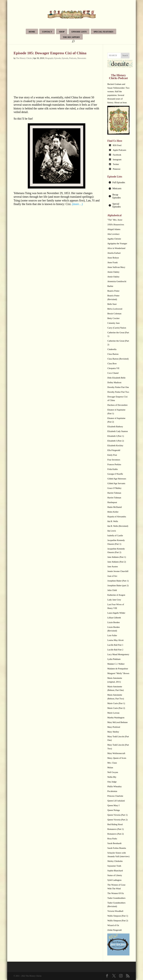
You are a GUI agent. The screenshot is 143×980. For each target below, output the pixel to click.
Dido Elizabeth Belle (116, 378)
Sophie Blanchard (115, 871)
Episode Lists (79, 32)
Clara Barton (113, 354)
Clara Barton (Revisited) (118, 359)
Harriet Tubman (114, 493)
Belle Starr (112, 304)
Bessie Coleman (114, 314)
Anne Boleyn (113, 258)
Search (125, 55)
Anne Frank (112, 262)
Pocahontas (112, 791)
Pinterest (117, 169)
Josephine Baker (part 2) (118, 585)
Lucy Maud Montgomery (118, 654)
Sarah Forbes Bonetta (117, 848)
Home (32, 32)
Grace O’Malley (114, 488)
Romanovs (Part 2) (115, 834)
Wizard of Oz (113, 925)
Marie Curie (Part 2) (116, 708)
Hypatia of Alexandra (117, 517)
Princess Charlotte (115, 796)
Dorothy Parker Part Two (118, 392)
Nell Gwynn (113, 772)
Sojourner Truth (114, 866)
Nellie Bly (112, 777)
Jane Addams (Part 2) (117, 562)
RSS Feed (117, 145)
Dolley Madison (114, 382)
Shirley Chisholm (115, 861)
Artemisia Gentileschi (117, 281)
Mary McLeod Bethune (117, 722)
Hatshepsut (112, 502)
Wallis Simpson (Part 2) (118, 921)
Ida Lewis (112, 531)
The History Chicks (24, 58)
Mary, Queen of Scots (117, 758)
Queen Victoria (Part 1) (117, 815)
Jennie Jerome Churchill (118, 571)
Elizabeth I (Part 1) (116, 436)
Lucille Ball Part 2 (115, 650)
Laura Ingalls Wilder (116, 613)
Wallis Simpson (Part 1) (118, 916)
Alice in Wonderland (116, 248)
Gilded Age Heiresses (117, 479)
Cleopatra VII (113, 368)
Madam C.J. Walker (116, 664)
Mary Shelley (113, 732)
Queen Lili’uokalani (116, 801)
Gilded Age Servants (116, 483)
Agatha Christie (114, 239)
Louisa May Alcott (115, 640)
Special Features (104, 32)
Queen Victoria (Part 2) (117, 820)
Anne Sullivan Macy (116, 267)
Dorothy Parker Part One (118, 387)
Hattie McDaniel (115, 507)
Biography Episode (53, 58)
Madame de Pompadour (118, 669)
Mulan (110, 768)
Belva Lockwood (115, 309)
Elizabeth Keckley (115, 445)
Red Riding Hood (115, 824)
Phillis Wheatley (114, 786)
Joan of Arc (112, 576)
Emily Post (112, 455)
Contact (47, 32)
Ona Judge (112, 782)
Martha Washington (116, 718)
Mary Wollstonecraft (116, 753)
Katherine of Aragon (116, 595)
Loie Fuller (112, 635)
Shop (62, 32)
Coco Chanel (113, 373)
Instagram (117, 160)
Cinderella (112, 349)
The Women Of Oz (116, 893)
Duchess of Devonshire (117, 405)
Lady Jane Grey (114, 600)
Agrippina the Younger (117, 243)
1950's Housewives (116, 225)
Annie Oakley (113, 272)
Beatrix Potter (113, 291)
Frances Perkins (114, 464)
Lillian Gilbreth (114, 618)
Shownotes (82, 58)
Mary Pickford (114, 727)
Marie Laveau (113, 713)
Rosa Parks (112, 839)
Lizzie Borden (113, 622)
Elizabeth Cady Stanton (118, 431)
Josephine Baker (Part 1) (118, 581)
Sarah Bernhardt (114, 843)
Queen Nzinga (114, 810)
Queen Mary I (113, 805)
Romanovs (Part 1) (115, 829)
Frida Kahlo (113, 469)
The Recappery (71, 37)
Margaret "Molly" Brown (118, 673)
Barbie (110, 286)
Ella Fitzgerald (114, 450)
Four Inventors (114, 460)
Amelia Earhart (114, 253)
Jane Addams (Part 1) (117, 557)
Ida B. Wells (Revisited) (118, 526)
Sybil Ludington (114, 880)
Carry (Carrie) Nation (117, 328)
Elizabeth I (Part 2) (116, 441)
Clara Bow (112, 364)
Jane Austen (113, 567)
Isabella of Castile (115, 536)
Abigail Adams (114, 229)
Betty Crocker (113, 318)
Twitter (116, 164)
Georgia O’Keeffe (115, 474)
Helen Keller (113, 512)
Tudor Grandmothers (116, 898)
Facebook (117, 155)
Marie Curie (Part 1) (116, 703)
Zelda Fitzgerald (114, 930)
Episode (65, 58)
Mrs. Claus (112, 763)
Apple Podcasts (119, 150)
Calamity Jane (113, 323)
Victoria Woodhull (115, 911)
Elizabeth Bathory (115, 427)
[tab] (118, 183)
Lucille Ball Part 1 (115, 645)
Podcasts (73, 58)
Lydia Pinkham (114, 659)
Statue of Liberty (115, 875)
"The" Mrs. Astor (115, 220)
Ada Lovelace (113, 234)
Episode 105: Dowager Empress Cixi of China (50, 53)
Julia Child (112, 590)
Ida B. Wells (113, 521)
